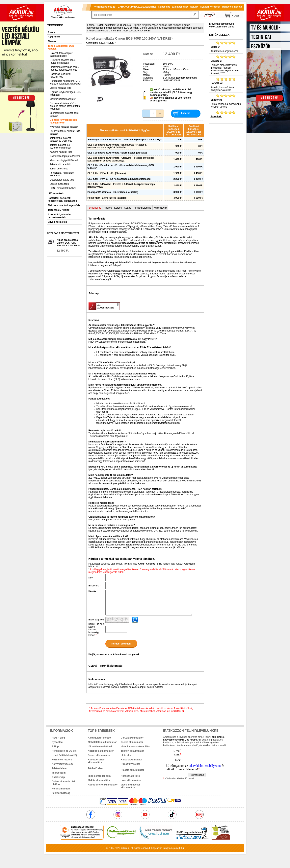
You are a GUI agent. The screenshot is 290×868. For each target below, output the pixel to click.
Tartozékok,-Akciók (59, 210)
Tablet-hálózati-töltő (60, 164)
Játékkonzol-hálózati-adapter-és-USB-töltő (61, 139)
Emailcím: (95, 586)
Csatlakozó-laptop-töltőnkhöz (65, 156)
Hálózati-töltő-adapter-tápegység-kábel (62, 54)
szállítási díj (178, 711)
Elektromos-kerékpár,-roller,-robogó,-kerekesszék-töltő (65, 68)
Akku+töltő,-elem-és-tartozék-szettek (60, 216)
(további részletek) (186, 78)
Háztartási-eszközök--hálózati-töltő (61, 75)
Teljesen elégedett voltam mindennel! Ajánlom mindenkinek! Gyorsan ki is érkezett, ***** (226, 65)
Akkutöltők (54, 37)
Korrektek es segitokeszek (226, 47)
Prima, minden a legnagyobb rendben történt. (226, 101)
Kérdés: (93, 591)
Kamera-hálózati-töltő (61, 152)
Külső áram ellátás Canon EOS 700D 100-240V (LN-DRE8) (68, 243)
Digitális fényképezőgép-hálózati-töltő (64, 121)
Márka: (147, 75)
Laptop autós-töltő (59, 184)
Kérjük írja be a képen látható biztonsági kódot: (97, 630)
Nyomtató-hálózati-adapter (64, 127)
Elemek (52, 41)
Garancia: (148, 78)
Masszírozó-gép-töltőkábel (64, 160)
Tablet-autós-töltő (59, 169)
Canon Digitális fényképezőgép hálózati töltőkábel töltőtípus (171, 28)
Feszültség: (149, 64)
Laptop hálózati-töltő (61, 88)
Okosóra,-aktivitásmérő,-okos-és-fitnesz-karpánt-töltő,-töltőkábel (66, 106)
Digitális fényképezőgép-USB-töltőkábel (66, 93)
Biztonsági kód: (97, 620)
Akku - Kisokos (147, 564)
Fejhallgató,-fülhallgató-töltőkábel (62, 174)
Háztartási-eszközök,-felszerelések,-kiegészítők (62, 199)
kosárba (186, 113)
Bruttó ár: (148, 54)
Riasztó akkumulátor (132, 770)
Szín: (146, 67)
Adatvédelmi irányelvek (126, 654)
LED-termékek (56, 193)
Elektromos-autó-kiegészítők (64, 205)
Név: (91, 578)
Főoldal (91, 25)
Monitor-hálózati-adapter (63, 99)
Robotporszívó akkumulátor (96, 761)
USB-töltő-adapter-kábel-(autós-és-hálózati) (63, 61)
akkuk (124, 848)
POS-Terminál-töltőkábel (63, 188)
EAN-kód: (148, 81)
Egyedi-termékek (57, 222)
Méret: (146, 69)
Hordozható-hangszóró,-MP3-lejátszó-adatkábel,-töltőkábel (66, 82)
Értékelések (219, 35)
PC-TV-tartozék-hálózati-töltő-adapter (66, 132)
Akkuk (51, 32)
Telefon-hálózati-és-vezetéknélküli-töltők (61, 146)
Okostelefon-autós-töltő (62, 180)
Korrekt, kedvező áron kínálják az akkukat (226, 84)
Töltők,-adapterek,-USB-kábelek (61, 47)
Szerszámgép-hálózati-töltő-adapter (65, 114)
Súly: (146, 72)
